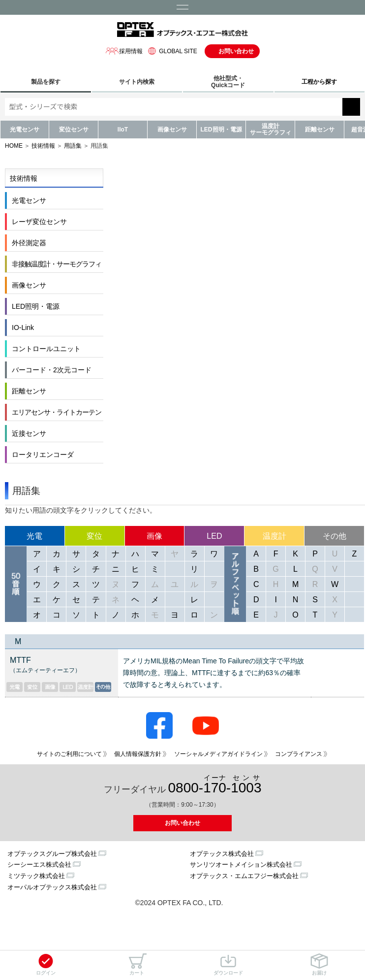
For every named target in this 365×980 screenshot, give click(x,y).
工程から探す (319, 82)
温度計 (274, 536)
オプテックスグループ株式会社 (52, 854)
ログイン (46, 964)
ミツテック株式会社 (36, 876)
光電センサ (25, 130)
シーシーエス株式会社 (39, 865)
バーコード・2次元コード (52, 370)
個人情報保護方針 (138, 754)
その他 (335, 536)
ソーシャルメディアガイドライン (218, 754)
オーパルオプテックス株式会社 (52, 887)
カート (137, 964)
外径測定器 (29, 243)
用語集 (73, 146)
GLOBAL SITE (171, 51)
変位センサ (74, 130)
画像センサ (172, 130)
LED (214, 536)
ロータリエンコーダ (43, 455)
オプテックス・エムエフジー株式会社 (244, 876)
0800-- (215, 785)
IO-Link (23, 327)
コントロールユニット (46, 349)
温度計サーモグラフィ (271, 129)
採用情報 (124, 51)
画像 (154, 536)
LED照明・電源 (221, 130)
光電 (34, 536)
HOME (14, 146)
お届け (319, 964)
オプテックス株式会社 (222, 854)
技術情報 (43, 146)
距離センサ (320, 130)
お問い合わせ (236, 51)
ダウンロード (228, 964)
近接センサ (29, 433)
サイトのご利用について (69, 754)
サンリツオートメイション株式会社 (241, 865)
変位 (94, 536)
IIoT (123, 130)
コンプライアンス (299, 754)
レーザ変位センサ (39, 222)
